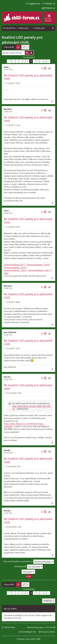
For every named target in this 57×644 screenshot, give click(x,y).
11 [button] (35, 61)
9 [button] (28, 61)
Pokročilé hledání (31, 53)
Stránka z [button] (9, 61)
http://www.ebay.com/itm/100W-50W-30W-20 (32, 407)
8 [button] (24, 61)
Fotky (6, 273)
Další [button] (48, 61)
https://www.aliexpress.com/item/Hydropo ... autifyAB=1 (24, 425)
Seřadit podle (28, 567)
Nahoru (52, 101)
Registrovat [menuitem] (34, 4)
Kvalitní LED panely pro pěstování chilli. (22, 40)
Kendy (7, 450)
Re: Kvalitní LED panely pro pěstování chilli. (28, 77)
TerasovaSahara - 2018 (38, 265)
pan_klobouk (10, 332)
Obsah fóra (10, 627)
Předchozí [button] (14, 61)
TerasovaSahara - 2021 (39, 270)
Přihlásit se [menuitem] (50, 4)
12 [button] (38, 61)
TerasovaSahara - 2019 (15, 267)
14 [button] (45, 61)
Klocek (7, 377)
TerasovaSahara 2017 (14, 265)
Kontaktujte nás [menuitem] (29, 632)
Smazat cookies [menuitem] (48, 632)
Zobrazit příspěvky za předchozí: (28, 562)
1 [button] (17, 61)
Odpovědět (9, 47)
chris (6, 211)
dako (6, 67)
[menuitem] (53, 28)
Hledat (27, 53)
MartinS (8, 109)
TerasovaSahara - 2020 (15, 270)
